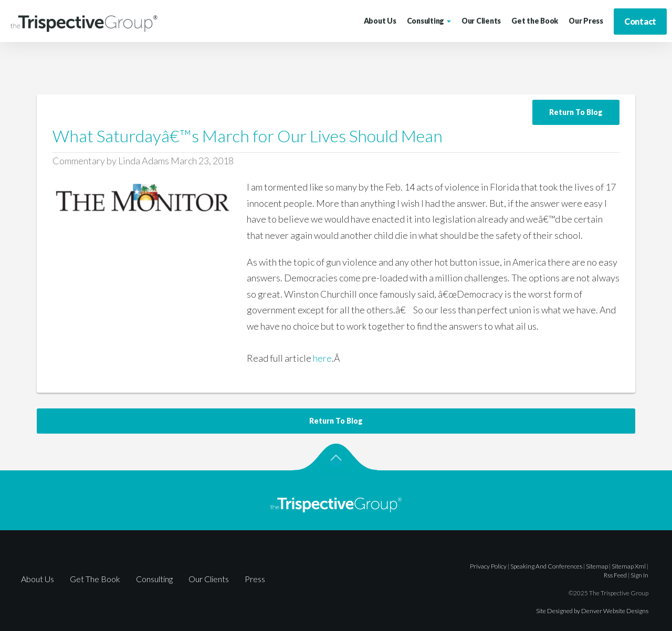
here (322, 358)
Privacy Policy (488, 566)
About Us (380, 21)
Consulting (429, 21)
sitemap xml (629, 566)
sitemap (597, 566)
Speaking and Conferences (546, 566)
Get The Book (95, 579)
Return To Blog (576, 112)
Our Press (586, 21)
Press (255, 579)
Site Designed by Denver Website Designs (592, 611)
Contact (640, 21)
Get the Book (535, 21)
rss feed (615, 575)
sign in (639, 575)
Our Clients (481, 21)
